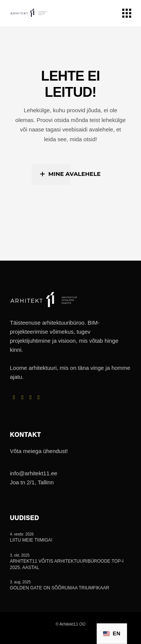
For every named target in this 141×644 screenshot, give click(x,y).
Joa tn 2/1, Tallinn (32, 482)
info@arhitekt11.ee (33, 473)
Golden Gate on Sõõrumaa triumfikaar (59, 588)
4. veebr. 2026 (22, 534)
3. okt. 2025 (20, 555)
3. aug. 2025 (20, 582)
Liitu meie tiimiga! (31, 540)
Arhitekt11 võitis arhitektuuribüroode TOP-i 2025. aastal (67, 564)
